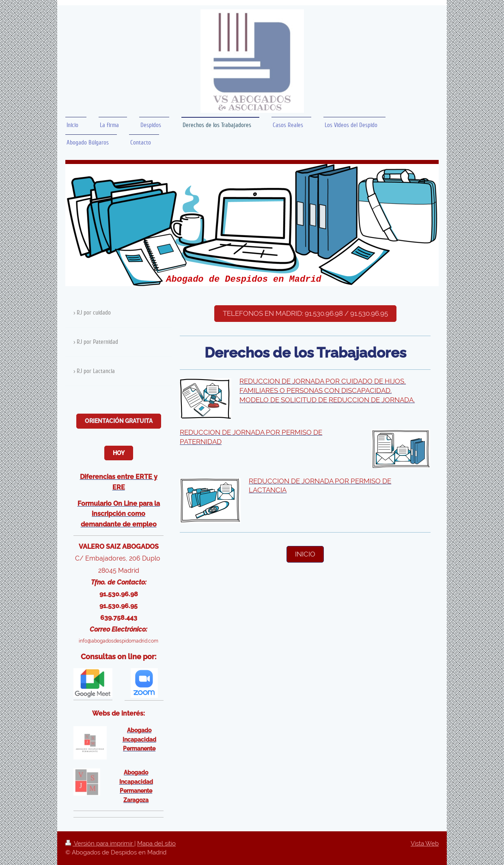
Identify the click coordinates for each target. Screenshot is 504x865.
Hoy (119, 453)
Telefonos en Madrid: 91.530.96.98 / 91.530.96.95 (305, 313)
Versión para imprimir (100, 843)
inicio (305, 554)
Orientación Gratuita (119, 421)
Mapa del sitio (156, 843)
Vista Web (425, 843)
